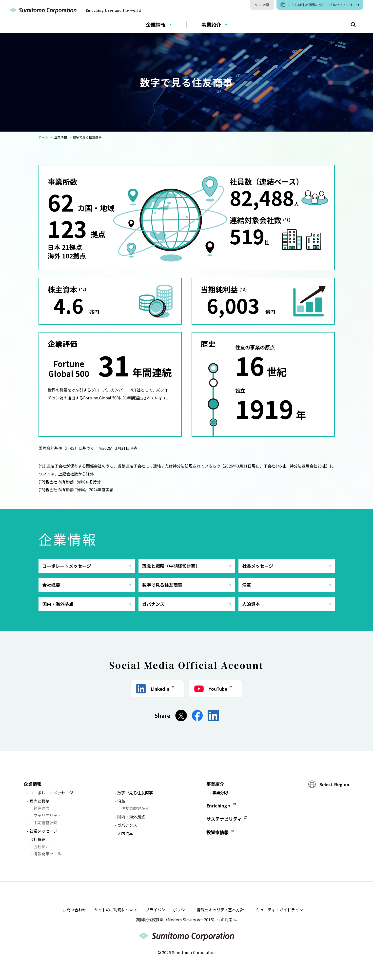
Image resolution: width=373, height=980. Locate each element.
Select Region (334, 784)
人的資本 (251, 604)
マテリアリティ (47, 815)
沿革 (247, 585)
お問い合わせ (74, 910)
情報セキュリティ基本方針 (220, 910)
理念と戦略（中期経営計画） (171, 566)
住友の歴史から (135, 808)
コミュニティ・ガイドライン (277, 910)
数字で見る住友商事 (162, 585)
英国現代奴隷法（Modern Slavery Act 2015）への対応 (186, 920)
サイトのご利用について (116, 910)
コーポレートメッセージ (67, 566)
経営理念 (41, 808)
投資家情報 (217, 832)
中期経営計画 (45, 823)
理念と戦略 (39, 801)
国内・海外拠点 (58, 604)
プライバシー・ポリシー (167, 910)
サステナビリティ (224, 819)
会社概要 (51, 585)
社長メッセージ (258, 566)
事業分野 (220, 793)
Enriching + (218, 805)
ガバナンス (153, 604)
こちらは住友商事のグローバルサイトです (320, 5)
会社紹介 (41, 846)
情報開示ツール (47, 854)
